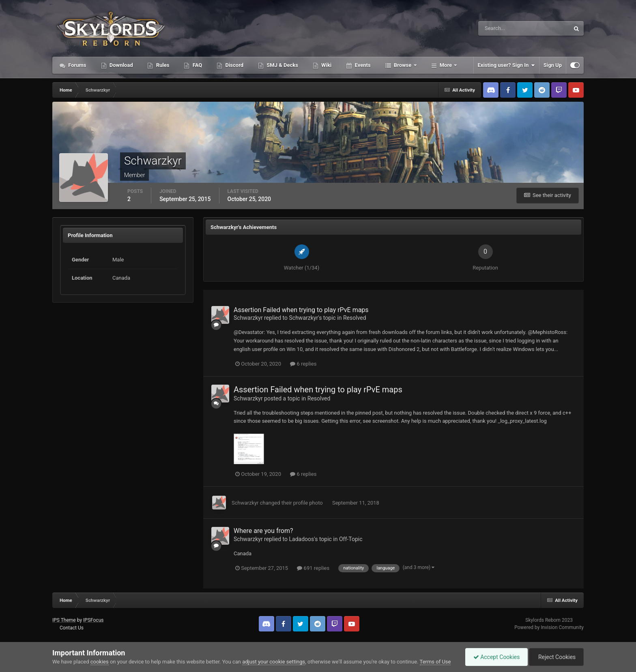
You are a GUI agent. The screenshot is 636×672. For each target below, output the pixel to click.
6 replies (303, 364)
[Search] (499, 28)
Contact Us (72, 628)
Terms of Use (435, 662)
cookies (100, 662)
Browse (403, 65)
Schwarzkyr (248, 318)
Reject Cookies (556, 657)
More (446, 65)
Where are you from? (263, 531)
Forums (77, 65)
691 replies (313, 568)
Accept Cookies (495, 657)
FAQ (197, 65)
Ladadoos (302, 539)
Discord (234, 65)
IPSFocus (93, 620)
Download (121, 65)
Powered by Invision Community (549, 627)
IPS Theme (64, 620)
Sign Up (553, 65)
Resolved (355, 318)
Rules (162, 65)
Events (362, 65)
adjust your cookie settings (274, 662)
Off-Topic (351, 539)
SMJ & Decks (282, 65)
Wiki (326, 65)
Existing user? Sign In (506, 65)
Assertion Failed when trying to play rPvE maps (301, 310)
